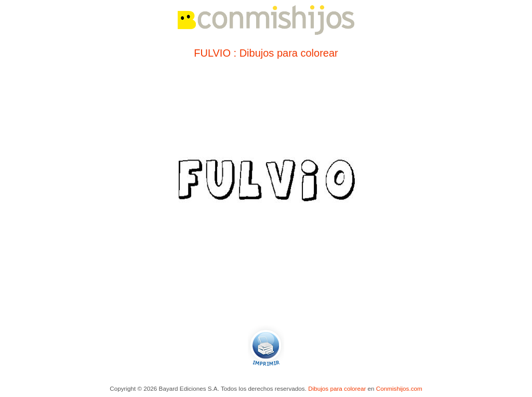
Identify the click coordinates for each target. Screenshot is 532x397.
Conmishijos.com (399, 388)
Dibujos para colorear (337, 388)
